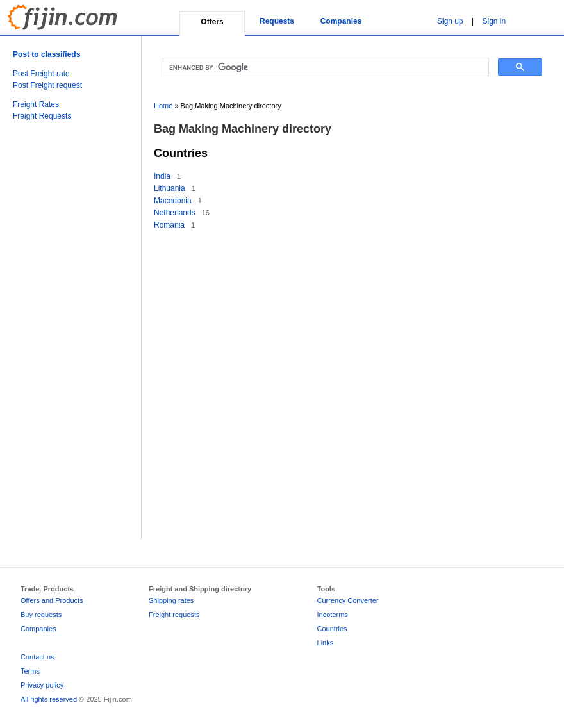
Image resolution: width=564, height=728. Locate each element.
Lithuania (170, 188)
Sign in (494, 21)
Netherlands (175, 213)
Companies (341, 21)
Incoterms (333, 615)
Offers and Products (52, 600)
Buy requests (41, 615)
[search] (325, 67)
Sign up (450, 21)
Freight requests (174, 615)
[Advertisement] (64, 343)
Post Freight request (47, 85)
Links (326, 643)
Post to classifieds (46, 54)
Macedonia (173, 201)
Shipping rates (171, 600)
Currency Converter (348, 600)
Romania (169, 225)
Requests (277, 21)
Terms (30, 671)
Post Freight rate (41, 74)
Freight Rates (36, 104)
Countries (332, 629)
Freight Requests (42, 116)
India (162, 176)
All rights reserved (49, 699)
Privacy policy (42, 685)
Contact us (37, 657)
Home (163, 106)
